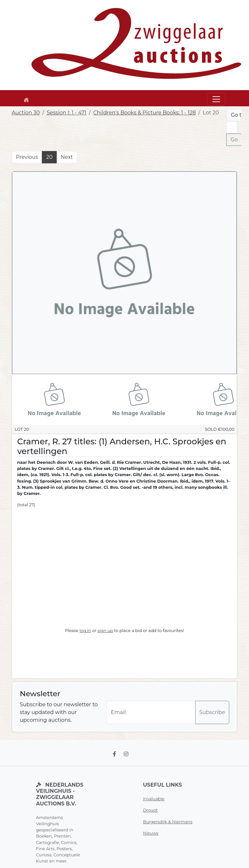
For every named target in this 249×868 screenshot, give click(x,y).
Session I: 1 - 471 (66, 113)
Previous (27, 157)
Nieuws (151, 833)
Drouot (150, 810)
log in (85, 631)
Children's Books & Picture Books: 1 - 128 (145, 113)
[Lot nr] (232, 127)
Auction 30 (26, 113)
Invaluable (154, 799)
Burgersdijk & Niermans (168, 822)
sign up (105, 631)
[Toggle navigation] (216, 99)
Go (234, 140)
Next (67, 157)
